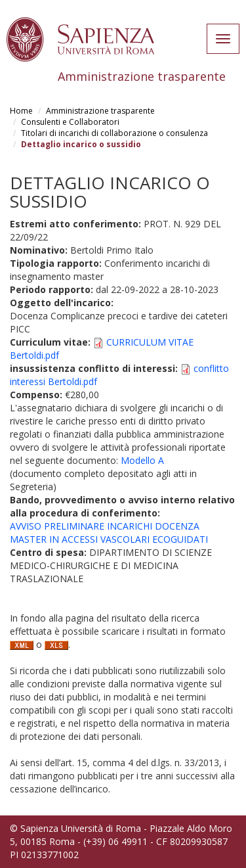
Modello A (142, 460)
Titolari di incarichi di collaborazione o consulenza (114, 133)
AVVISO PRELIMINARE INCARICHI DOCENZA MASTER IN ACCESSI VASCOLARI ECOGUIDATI (109, 533)
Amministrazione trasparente (100, 111)
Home (21, 111)
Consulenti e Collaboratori (70, 122)
